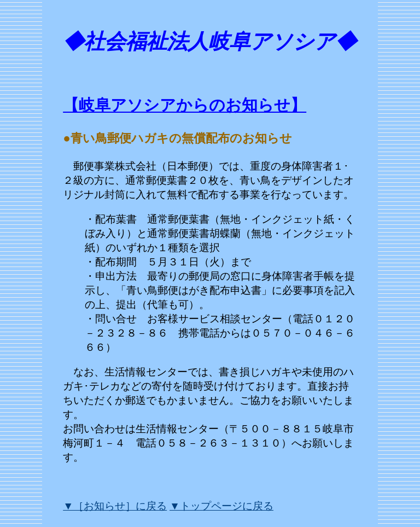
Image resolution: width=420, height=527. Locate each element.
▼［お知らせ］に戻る (115, 506)
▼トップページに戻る (221, 506)
